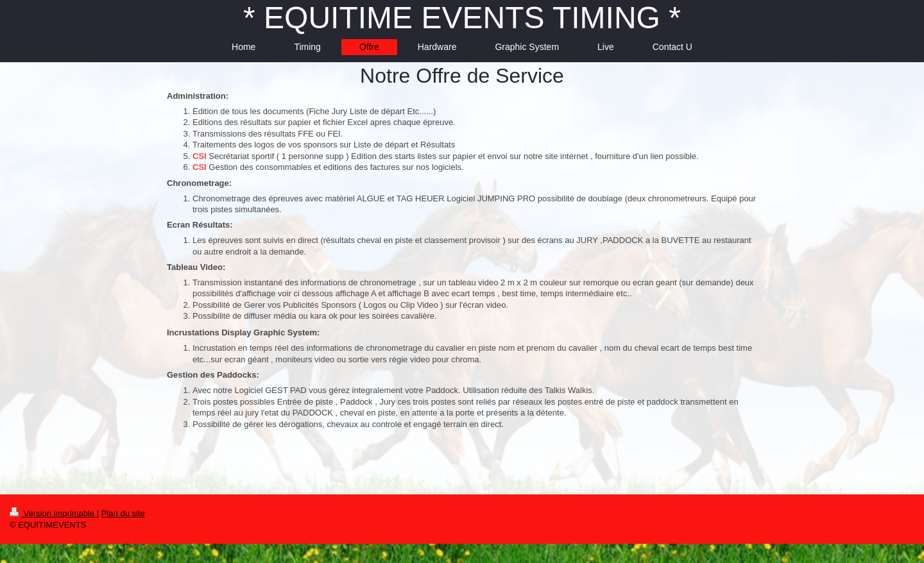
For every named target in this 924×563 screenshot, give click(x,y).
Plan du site (123, 513)
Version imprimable (53, 513)
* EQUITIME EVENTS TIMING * (462, 18)
